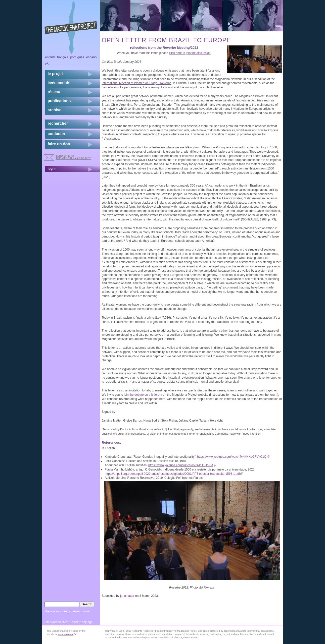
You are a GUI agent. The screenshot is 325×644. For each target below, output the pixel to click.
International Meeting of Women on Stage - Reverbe (137, 83)
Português (77, 57)
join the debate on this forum (143, 395)
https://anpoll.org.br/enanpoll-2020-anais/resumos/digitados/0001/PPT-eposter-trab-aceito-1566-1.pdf (174, 474)
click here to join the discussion (190, 53)
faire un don (59, 144)
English (50, 57)
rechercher (58, 123)
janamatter (127, 596)
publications (59, 101)
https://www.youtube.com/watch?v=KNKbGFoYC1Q (233, 457)
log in (52, 169)
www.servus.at (67, 634)
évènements (59, 83)
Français (63, 57)
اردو (48, 63)
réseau (54, 92)
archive (55, 110)
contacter (57, 134)
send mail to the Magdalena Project (73, 157)
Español (92, 57)
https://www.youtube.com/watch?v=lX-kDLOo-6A (182, 465)
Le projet (55, 74)
